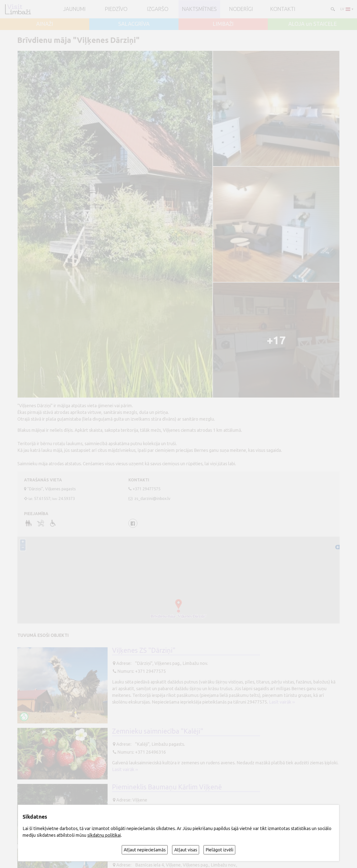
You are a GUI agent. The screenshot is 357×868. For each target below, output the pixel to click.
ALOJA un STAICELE (312, 24)
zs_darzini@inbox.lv (152, 498)
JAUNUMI (74, 9)
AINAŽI (45, 24)
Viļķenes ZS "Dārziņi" (144, 650)
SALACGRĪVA (134, 24)
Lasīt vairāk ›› (282, 702)
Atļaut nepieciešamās (145, 850)
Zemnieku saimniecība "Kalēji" (158, 731)
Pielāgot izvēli (219, 850)
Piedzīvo (116, 9)
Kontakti (283, 9)
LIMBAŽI (223, 24)
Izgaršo (158, 9)
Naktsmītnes (199, 9)
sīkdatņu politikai (104, 835)
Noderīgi (241, 9)
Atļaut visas (186, 850)
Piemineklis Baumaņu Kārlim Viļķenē (167, 787)
